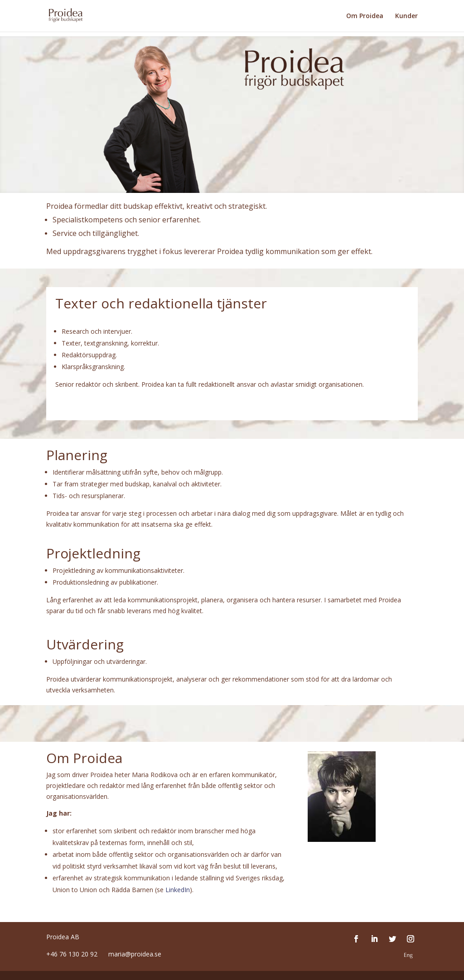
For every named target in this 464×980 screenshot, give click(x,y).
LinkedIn (178, 890)
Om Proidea (365, 16)
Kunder (406, 16)
